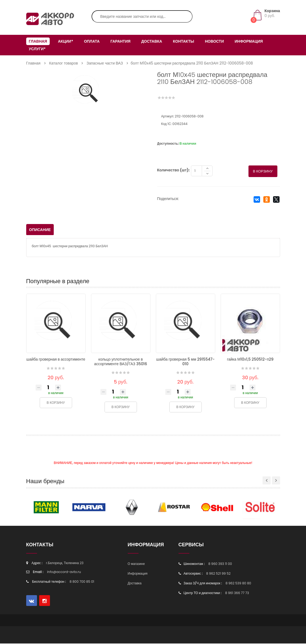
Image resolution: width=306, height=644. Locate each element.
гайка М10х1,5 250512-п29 (250, 360)
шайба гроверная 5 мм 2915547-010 (185, 362)
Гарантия (120, 41)
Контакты (183, 41)
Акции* (65, 41)
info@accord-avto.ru (64, 572)
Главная (38, 41)
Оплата (92, 41)
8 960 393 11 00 (220, 564)
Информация (249, 41)
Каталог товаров (64, 63)
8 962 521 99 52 (218, 574)
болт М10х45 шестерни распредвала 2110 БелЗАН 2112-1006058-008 (192, 63)
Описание (40, 230)
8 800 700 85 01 (82, 582)
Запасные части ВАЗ (105, 63)
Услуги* (37, 49)
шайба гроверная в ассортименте (56, 360)
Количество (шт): (173, 171)
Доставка (152, 41)
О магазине (136, 564)
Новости (214, 41)
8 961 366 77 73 (237, 593)
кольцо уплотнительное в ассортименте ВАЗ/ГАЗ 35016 (120, 362)
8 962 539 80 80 (238, 584)
